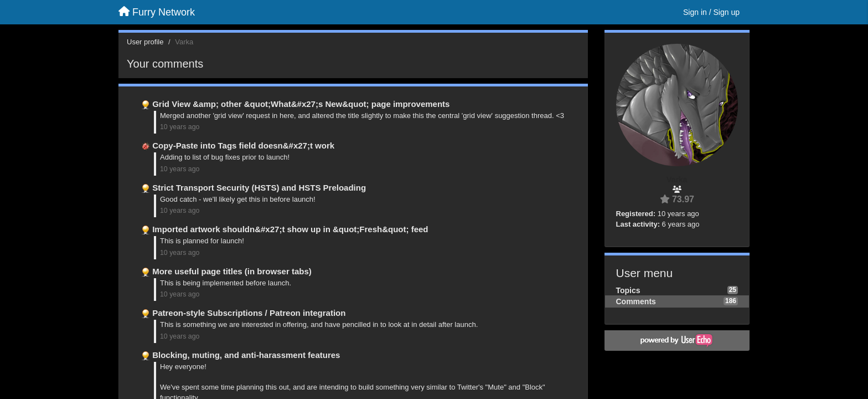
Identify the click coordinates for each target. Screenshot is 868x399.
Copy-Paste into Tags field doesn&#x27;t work (243, 145)
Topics (628, 290)
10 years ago (180, 127)
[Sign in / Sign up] (711, 12)
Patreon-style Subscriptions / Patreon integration (249, 313)
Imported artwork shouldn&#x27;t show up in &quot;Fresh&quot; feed (290, 229)
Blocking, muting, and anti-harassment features (246, 355)
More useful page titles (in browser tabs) (232, 271)
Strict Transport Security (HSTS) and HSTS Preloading (259, 188)
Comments (636, 301)
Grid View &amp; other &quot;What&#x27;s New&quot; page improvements (301, 104)
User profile (145, 42)
